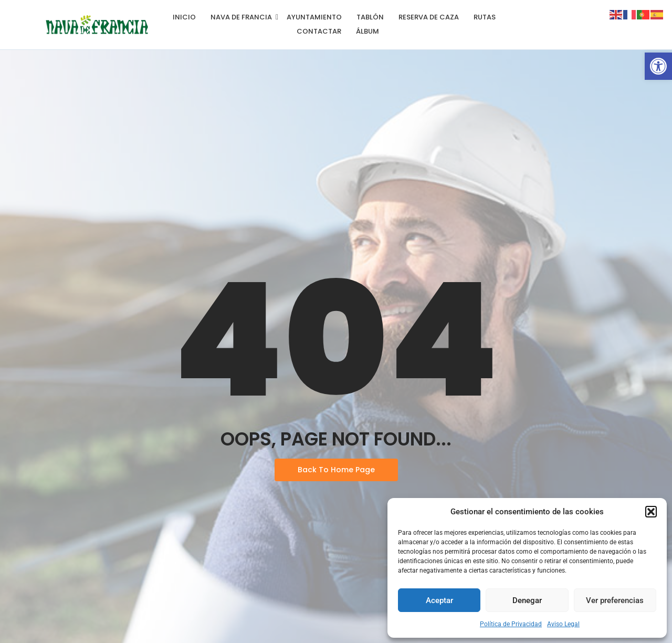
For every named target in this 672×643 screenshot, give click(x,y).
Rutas (485, 17)
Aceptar (439, 600)
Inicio (184, 17)
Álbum (367, 31)
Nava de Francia (243, 17)
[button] (658, 66)
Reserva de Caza (429, 17)
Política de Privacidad (511, 624)
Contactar (319, 31)
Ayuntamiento (314, 17)
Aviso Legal (563, 624)
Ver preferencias (615, 600)
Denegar (527, 600)
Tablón (370, 17)
